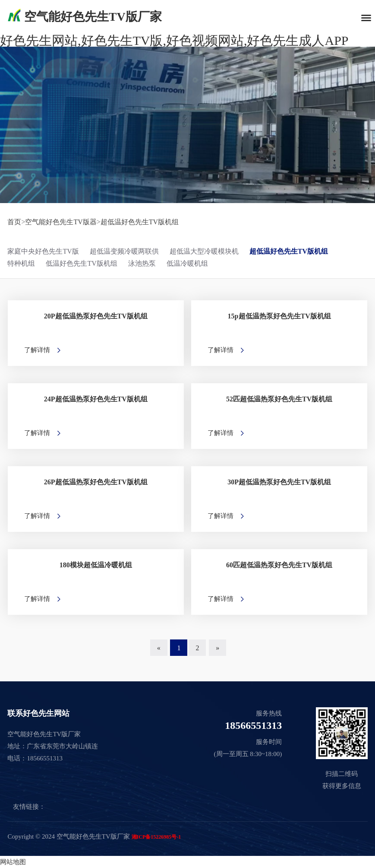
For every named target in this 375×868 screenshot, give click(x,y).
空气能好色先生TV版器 (61, 222)
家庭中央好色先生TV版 (43, 251)
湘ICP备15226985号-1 (156, 837)
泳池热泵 (142, 263)
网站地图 (13, 862)
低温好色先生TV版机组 (81, 263)
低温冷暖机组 (187, 263)
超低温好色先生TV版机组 (140, 222)
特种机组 (21, 263)
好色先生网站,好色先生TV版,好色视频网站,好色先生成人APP (174, 40)
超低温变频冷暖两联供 (124, 251)
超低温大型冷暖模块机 (204, 251)
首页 (14, 222)
